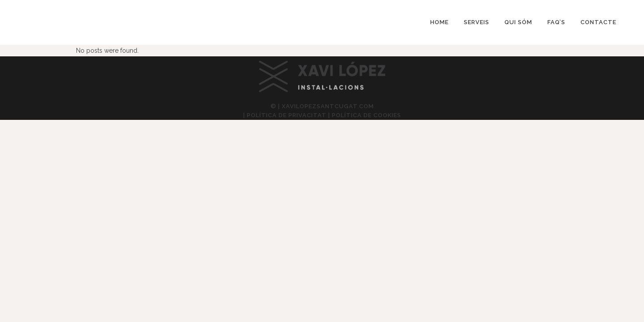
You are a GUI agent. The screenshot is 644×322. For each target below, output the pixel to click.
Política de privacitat (287, 115)
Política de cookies (366, 115)
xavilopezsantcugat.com (328, 106)
